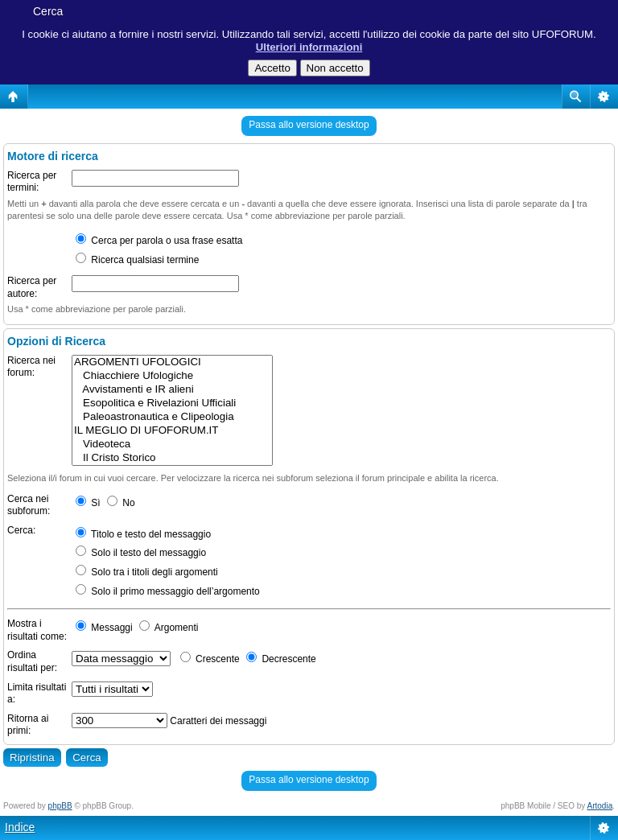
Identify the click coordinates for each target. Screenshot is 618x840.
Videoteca (172, 445)
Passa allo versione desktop (309, 125)
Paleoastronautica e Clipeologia (172, 417)
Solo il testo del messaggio (141, 553)
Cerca (48, 11)
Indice (20, 827)
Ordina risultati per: (32, 661)
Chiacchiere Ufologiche (172, 376)
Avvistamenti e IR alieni (172, 390)
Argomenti (169, 628)
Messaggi (104, 628)
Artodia (600, 806)
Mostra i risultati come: (37, 630)
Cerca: (21, 530)
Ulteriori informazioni (309, 47)
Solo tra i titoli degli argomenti (147, 572)
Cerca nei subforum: (29, 505)
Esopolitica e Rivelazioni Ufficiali (172, 404)
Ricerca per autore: (32, 287)
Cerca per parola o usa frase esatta (159, 241)
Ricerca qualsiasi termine (137, 260)
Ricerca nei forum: (31, 367)
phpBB (60, 806)
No (121, 503)
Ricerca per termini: (32, 182)
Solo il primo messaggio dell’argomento (168, 591)
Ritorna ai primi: (28, 725)
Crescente (210, 659)
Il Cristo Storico (172, 458)
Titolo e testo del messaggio (143, 534)
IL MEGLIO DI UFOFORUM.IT (172, 431)
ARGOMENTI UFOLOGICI (172, 362)
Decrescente (281, 659)
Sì (88, 503)
